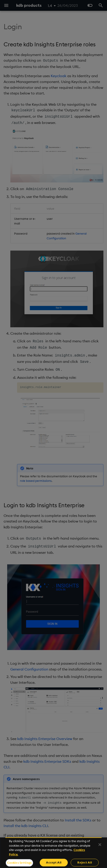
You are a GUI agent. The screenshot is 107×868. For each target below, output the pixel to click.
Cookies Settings (19, 863)
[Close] (100, 845)
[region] (53, 853)
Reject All (85, 862)
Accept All (54, 862)
